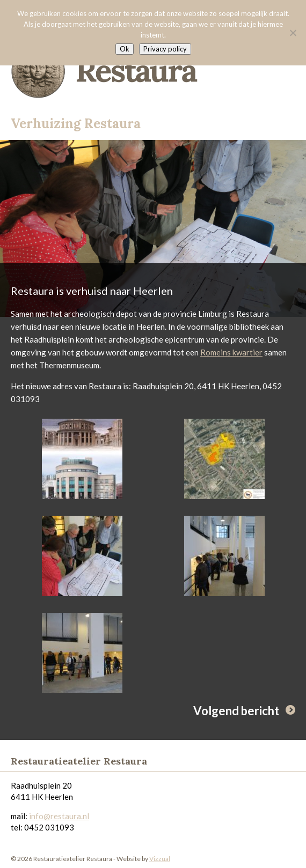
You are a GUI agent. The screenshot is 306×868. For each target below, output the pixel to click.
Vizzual (160, 859)
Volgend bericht (236, 711)
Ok (125, 49)
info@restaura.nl (59, 816)
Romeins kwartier (231, 352)
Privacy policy (165, 49)
